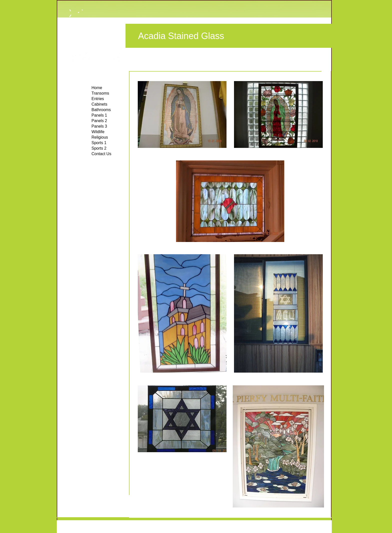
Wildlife (98, 132)
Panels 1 (99, 115)
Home (97, 88)
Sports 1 (99, 143)
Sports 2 (99, 148)
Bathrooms (101, 110)
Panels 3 (99, 126)
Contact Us (101, 154)
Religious (100, 137)
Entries (98, 99)
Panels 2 (99, 121)
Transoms (100, 93)
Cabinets (99, 104)
